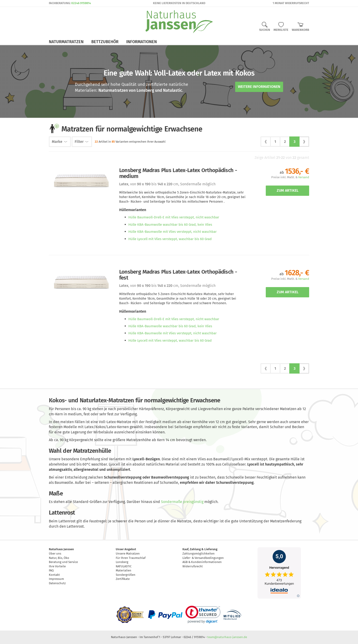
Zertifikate (123, 579)
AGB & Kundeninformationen (202, 562)
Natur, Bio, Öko (59, 558)
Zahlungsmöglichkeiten (199, 554)
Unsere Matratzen (128, 554)
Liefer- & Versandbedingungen (203, 558)
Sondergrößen (126, 575)
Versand (304, 177)
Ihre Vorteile (57, 566)
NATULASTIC (124, 566)
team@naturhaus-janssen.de (227, 637)
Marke (60, 142)
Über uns (55, 554)
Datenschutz (57, 583)
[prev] (266, 142)
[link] (203, 615)
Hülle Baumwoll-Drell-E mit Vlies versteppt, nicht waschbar (174, 217)
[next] (304, 142)
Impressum (56, 579)
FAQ (51, 570)
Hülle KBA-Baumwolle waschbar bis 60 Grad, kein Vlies (170, 225)
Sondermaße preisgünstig (182, 502)
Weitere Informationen (259, 87)
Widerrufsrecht (193, 566)
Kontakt (54, 575)
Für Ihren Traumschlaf (131, 558)
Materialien (124, 570)
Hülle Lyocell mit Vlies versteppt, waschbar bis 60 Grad (170, 239)
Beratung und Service (63, 562)
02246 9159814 (81, 3)
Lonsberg (122, 562)
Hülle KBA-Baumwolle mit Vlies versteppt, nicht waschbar (172, 232)
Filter (82, 142)
